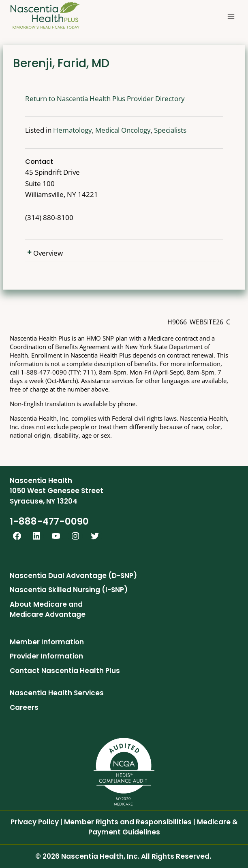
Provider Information (46, 656)
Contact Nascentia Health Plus (65, 671)
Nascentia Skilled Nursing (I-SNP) (69, 590)
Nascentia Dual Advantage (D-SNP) (73, 576)
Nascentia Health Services (57, 693)
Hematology (73, 130)
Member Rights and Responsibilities (128, 822)
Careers (24, 707)
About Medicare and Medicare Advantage (48, 610)
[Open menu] (231, 16)
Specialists (170, 130)
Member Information (47, 642)
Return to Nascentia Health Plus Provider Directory (105, 98)
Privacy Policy (35, 822)
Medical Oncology (123, 130)
